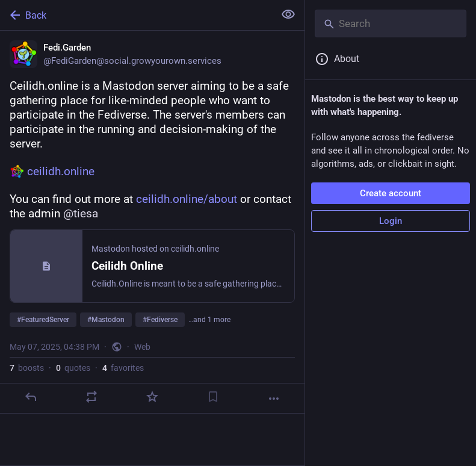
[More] (274, 399)
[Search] (391, 23)
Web (142, 347)
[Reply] (31, 397)
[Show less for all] (288, 14)
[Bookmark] (213, 397)
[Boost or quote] (91, 397)
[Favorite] (152, 397)
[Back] (136, 15)
